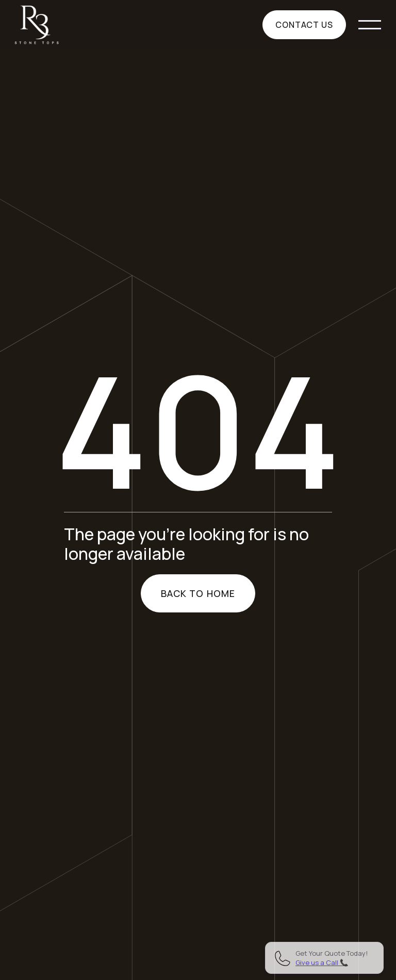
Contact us (304, 25)
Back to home (198, 593)
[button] (370, 25)
